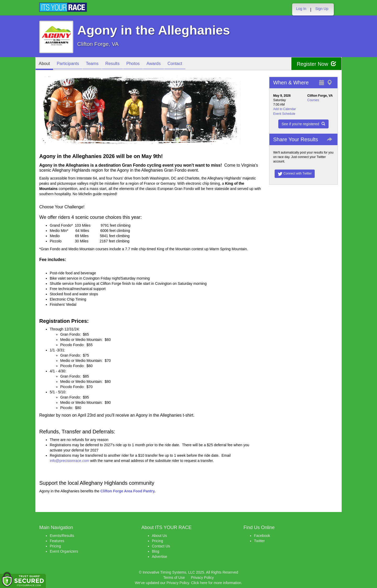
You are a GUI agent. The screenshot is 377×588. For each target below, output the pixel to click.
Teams (97, 64)
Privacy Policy (202, 578)
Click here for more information (216, 583)
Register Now (316, 64)
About (45, 64)
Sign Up (322, 9)
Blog (156, 551)
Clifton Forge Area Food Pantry (127, 491)
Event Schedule (284, 114)
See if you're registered (303, 124)
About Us (159, 536)
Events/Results (62, 536)
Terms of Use (174, 578)
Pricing (55, 546)
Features (57, 541)
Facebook (262, 536)
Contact (188, 64)
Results (119, 64)
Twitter (259, 541)
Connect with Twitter (295, 174)
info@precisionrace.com (69, 461)
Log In (301, 9)
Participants (71, 64)
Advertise (159, 557)
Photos (142, 64)
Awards (164, 64)
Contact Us (161, 546)
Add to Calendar (285, 109)
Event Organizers (64, 551)
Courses (313, 100)
